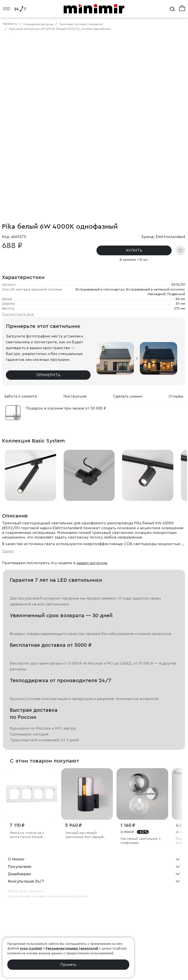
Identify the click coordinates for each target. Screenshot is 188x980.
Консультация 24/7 (26, 881)
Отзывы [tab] (176, 396)
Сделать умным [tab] (128, 396)
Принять (68, 965)
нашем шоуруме (92, 563)
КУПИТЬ (134, 250)
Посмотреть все (18, 314)
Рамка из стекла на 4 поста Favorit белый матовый (27, 835)
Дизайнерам (19, 874)
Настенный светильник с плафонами (141, 841)
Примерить (48, 375)
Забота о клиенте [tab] (20, 396)
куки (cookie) (31, 948)
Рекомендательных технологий (72, 948)
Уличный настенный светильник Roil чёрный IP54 (84, 835)
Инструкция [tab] (75, 396)
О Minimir (16, 859)
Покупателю (20, 867)
